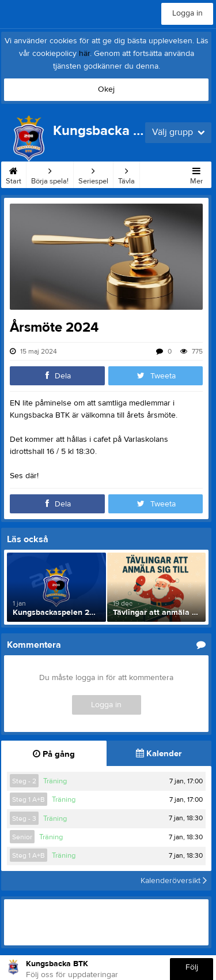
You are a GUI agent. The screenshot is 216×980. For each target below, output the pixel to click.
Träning (55, 781)
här (84, 54)
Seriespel (93, 174)
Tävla (126, 174)
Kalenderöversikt (174, 881)
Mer (196, 174)
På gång (54, 754)
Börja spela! (50, 174)
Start (14, 174)
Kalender (159, 754)
